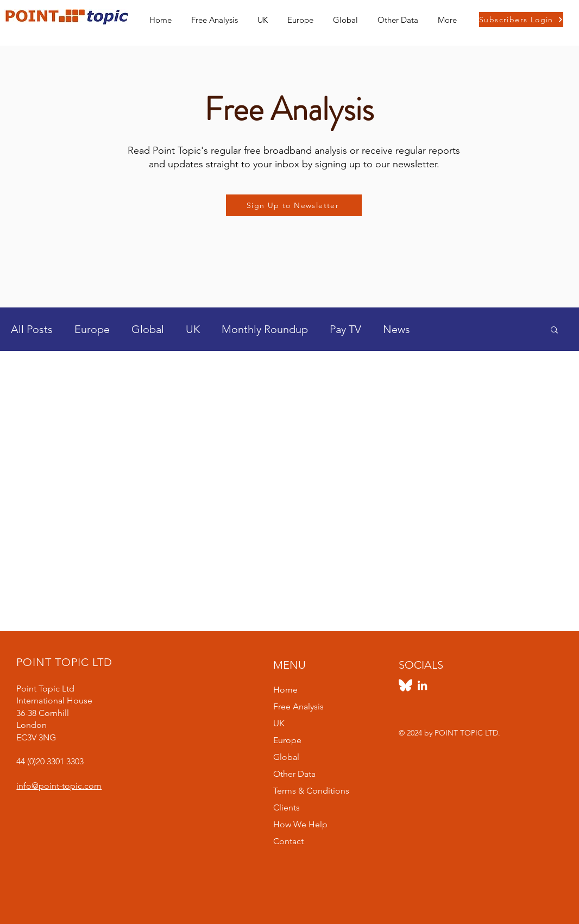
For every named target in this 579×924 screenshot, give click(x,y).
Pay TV (345, 329)
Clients (287, 807)
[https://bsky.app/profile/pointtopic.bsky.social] (405, 685)
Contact (288, 841)
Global (148, 329)
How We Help (300, 824)
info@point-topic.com (59, 786)
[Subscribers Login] (521, 20)
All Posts (32, 329)
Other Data (294, 774)
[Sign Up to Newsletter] (294, 205)
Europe (92, 329)
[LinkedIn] (422, 685)
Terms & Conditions (311, 791)
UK (193, 329)
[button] (263, 15)
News (397, 329)
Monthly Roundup (265, 329)
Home (285, 690)
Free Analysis (298, 706)
